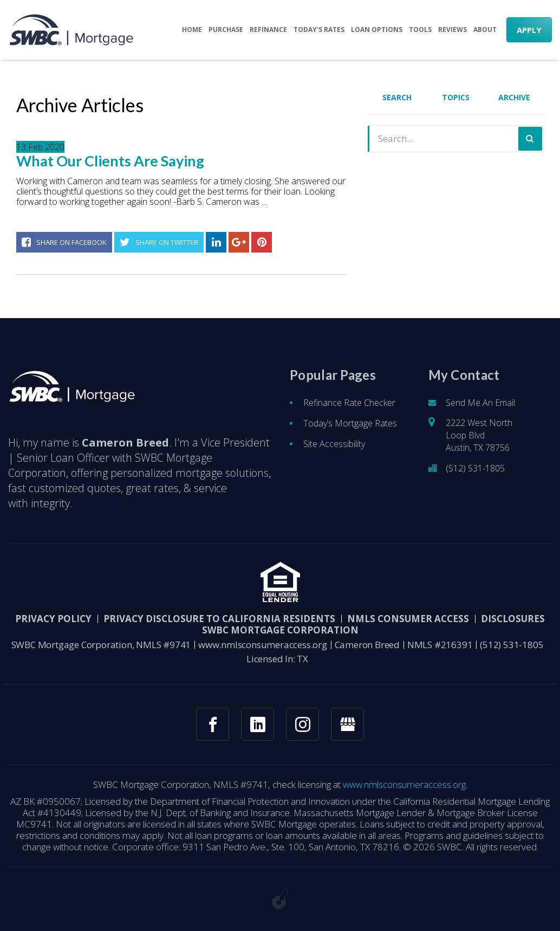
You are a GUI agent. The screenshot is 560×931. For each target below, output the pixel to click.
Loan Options (377, 30)
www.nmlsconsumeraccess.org (263, 653)
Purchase (226, 30)
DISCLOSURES (513, 627)
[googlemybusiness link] (347, 732)
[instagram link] (302, 732)
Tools (420, 30)
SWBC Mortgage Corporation (280, 638)
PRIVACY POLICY (53, 627)
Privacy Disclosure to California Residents (219, 627)
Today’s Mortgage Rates (350, 431)
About (485, 30)
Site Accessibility (334, 452)
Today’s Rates (319, 30)
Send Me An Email (480, 411)
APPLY (529, 30)
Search (397, 97)
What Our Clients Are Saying (110, 161)
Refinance (268, 30)
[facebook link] (213, 732)
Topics (456, 97)
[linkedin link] (258, 732)
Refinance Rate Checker (349, 411)
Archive (514, 97)
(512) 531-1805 (475, 476)
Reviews (452, 30)
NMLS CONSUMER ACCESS (408, 627)
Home (192, 30)
